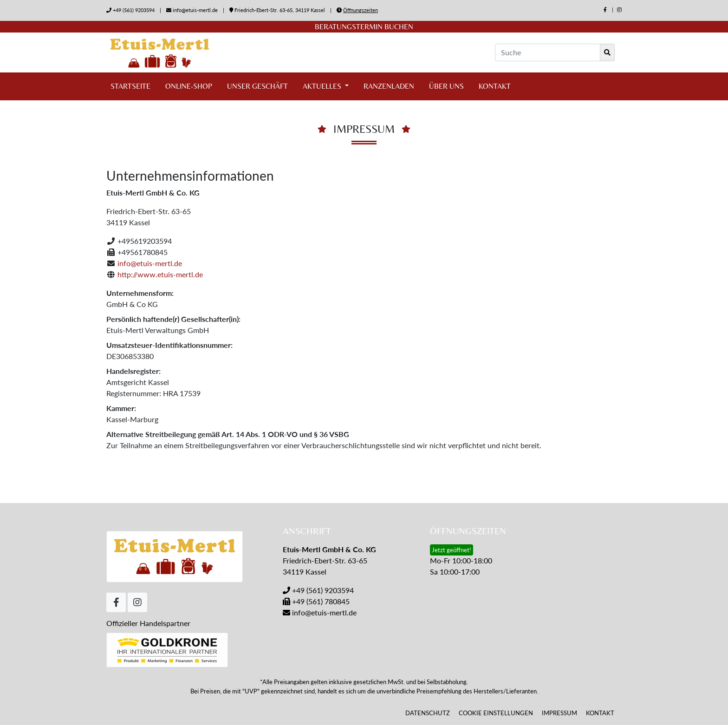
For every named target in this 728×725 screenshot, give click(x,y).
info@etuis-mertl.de (195, 10)
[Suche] (548, 52)
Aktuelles (323, 86)
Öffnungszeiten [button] (361, 10)
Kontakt (495, 86)
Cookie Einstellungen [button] (496, 713)
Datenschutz (428, 713)
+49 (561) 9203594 (134, 10)
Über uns (446, 86)
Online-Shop (189, 86)
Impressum (559, 713)
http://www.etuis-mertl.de (160, 274)
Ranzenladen (389, 86)
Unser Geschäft (257, 86)
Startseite (130, 86)
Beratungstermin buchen (364, 27)
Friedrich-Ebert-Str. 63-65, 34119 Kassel (278, 10)
